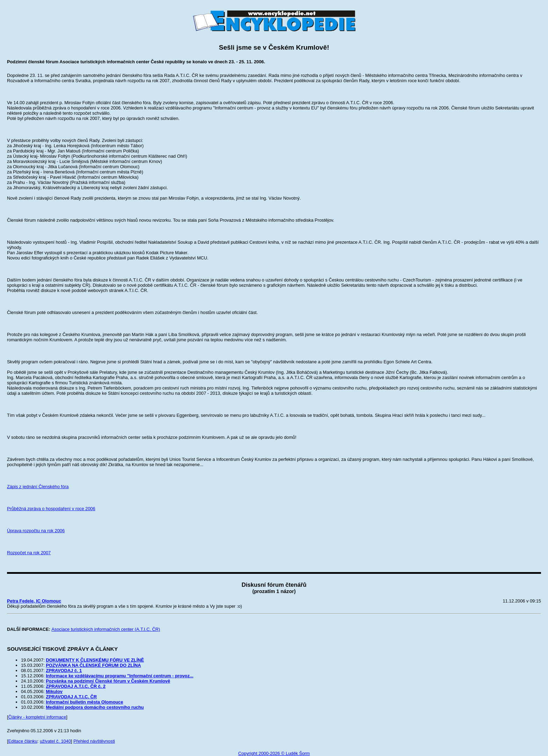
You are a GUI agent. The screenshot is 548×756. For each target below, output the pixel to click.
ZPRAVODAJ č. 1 (64, 671)
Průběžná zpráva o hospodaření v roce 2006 (51, 509)
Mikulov (54, 691)
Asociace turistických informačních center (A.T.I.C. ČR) (106, 629)
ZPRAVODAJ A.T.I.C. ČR (71, 697)
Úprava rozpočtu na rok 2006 (36, 531)
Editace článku (23, 741)
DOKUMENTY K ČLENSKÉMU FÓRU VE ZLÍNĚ (95, 660)
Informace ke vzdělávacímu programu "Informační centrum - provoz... (120, 676)
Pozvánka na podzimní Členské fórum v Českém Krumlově (108, 681)
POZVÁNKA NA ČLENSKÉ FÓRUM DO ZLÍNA (93, 665)
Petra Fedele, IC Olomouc (34, 601)
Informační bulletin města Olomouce (84, 702)
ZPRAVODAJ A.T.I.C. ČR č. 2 (76, 686)
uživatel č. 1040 (55, 741)
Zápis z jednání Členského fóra (38, 487)
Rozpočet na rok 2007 (29, 553)
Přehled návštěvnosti (94, 741)
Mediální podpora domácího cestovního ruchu (95, 707)
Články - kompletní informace (37, 717)
